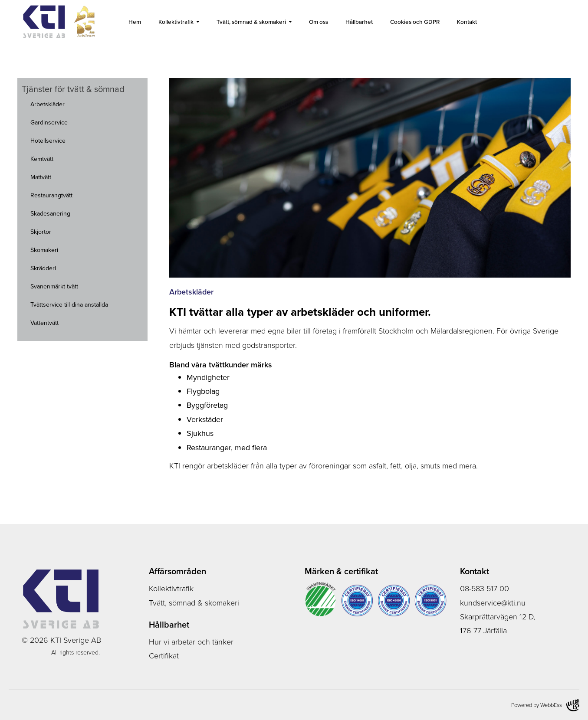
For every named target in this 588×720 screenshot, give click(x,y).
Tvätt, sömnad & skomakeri (251, 22)
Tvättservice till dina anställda (69, 305)
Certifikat (164, 656)
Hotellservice (48, 141)
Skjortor (41, 232)
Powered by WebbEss (545, 705)
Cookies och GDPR (415, 22)
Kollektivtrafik (176, 22)
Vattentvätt (44, 323)
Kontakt (467, 22)
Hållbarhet (359, 22)
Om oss (319, 22)
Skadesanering (50, 214)
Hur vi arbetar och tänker (191, 642)
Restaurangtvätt (51, 195)
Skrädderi (43, 268)
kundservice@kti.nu (493, 603)
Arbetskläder (48, 104)
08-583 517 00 (485, 589)
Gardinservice (49, 123)
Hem (135, 22)
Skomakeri (44, 250)
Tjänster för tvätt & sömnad (73, 89)
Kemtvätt (42, 159)
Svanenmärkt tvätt (54, 286)
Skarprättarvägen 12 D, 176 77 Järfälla (498, 624)
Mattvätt (41, 177)
